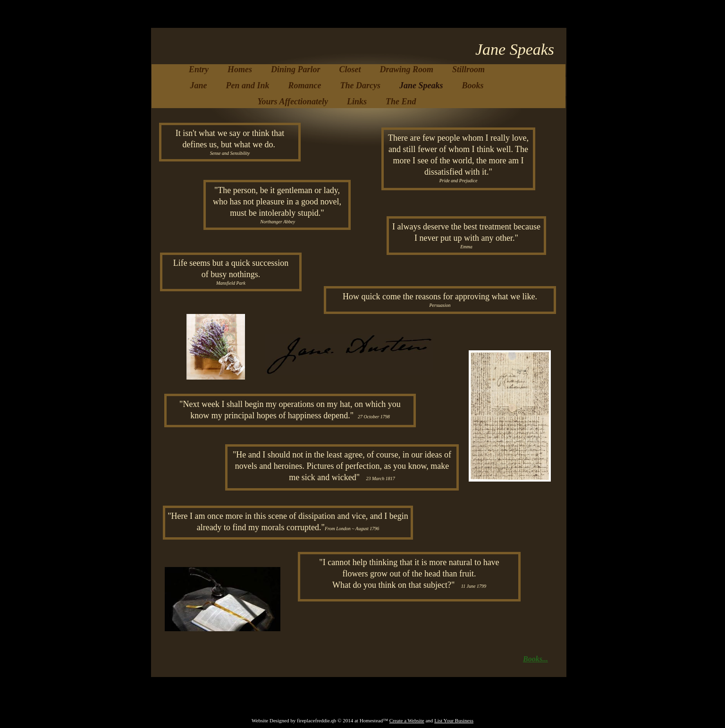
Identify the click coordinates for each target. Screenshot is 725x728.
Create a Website (407, 720)
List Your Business (454, 720)
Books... (535, 659)
